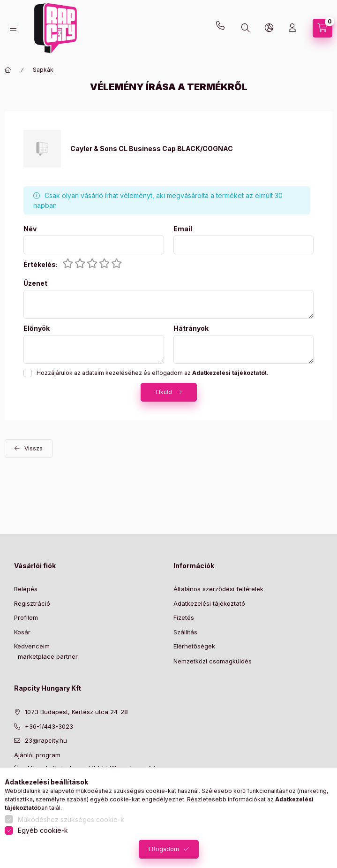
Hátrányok (191, 328)
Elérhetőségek (194, 646)
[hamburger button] (13, 28)
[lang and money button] (269, 28)
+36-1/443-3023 (49, 726)
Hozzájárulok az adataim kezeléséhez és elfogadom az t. (152, 373)
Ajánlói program (37, 755)
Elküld (164, 392)
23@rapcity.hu (82, 6)
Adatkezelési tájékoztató (209, 603)
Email (183, 229)
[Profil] (292, 28)
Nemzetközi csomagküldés (213, 661)
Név (30, 229)
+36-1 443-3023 (223, 28)
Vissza (34, 448)
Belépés (26, 589)
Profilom (26, 617)
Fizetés (184, 617)
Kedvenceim (32, 646)
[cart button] (322, 28)
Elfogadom (164, 849)
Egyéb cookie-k (43, 830)
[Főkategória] (8, 70)
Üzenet (35, 283)
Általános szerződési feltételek (218, 589)
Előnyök (37, 328)
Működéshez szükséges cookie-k (71, 819)
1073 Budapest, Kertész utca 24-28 (76, 712)
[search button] (246, 28)
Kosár (22, 632)
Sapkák (43, 70)
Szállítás (185, 632)
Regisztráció (32, 603)
